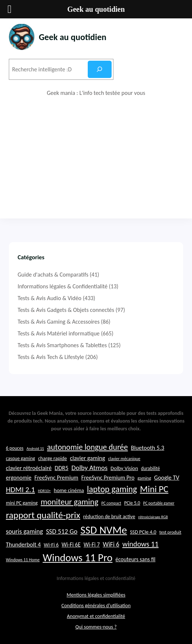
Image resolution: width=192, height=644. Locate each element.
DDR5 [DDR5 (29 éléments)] (61, 473)
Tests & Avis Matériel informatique (59, 333)
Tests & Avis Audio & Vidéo (50, 298)
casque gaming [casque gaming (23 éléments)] (21, 463)
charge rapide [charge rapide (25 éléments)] (53, 463)
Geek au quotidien (74, 37)
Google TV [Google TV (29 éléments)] (167, 483)
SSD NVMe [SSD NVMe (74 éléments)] (104, 535)
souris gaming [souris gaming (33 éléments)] (24, 537)
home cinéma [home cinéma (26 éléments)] (69, 495)
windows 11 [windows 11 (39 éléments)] (140, 549)
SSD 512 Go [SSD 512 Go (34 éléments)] (62, 536)
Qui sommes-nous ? (96, 632)
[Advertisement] (96, 158)
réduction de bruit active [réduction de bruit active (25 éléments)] (109, 521)
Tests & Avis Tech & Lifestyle (51, 357)
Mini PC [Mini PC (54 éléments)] (154, 494)
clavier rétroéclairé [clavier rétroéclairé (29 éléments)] (29, 473)
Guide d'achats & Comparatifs (53, 275)
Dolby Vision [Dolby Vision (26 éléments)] (124, 473)
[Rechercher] (100, 69)
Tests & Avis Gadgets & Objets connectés (66, 310)
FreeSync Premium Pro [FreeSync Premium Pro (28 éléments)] (108, 483)
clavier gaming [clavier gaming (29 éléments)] (87, 463)
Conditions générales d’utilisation (96, 610)
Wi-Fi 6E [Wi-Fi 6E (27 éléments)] (71, 550)
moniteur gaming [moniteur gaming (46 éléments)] (70, 507)
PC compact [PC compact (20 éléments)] (111, 508)
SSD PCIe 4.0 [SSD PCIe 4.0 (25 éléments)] (143, 537)
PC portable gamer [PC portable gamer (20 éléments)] (159, 508)
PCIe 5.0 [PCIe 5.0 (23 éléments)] (132, 508)
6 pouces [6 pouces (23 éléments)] (15, 453)
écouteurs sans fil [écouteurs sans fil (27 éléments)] (136, 564)
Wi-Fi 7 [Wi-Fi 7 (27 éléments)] (92, 550)
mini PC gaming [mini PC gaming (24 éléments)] (22, 508)
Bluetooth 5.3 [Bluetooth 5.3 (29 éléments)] (147, 452)
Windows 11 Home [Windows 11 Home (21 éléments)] (23, 565)
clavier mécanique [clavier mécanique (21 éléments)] (124, 463)
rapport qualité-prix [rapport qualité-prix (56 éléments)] (43, 520)
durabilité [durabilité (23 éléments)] (151, 473)
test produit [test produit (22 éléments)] (170, 537)
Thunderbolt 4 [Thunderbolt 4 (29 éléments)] (23, 549)
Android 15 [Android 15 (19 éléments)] (35, 453)
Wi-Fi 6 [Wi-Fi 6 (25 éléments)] (51, 550)
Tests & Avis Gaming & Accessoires (59, 322)
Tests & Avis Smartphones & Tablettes (62, 345)
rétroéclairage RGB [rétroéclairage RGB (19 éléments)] (153, 522)
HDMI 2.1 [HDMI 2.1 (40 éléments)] (20, 494)
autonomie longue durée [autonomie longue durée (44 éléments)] (87, 452)
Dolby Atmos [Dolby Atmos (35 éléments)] (89, 472)
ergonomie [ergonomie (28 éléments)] (19, 483)
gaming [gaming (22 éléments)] (144, 483)
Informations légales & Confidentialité (63, 286)
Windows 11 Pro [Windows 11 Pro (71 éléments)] (77, 563)
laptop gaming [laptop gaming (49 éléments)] (112, 494)
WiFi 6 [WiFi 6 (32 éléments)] (111, 549)
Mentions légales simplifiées (96, 600)
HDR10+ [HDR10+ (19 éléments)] (44, 496)
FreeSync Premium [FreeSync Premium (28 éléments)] (57, 483)
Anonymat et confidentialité (96, 621)
